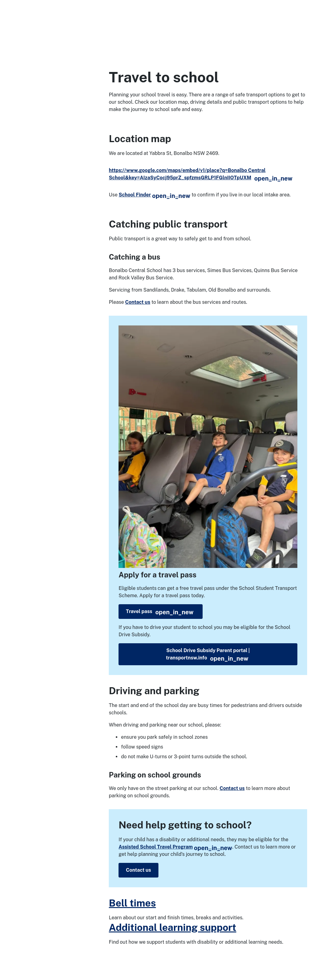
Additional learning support (172, 927)
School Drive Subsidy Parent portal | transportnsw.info (208, 655)
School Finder (154, 195)
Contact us (138, 302)
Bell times (132, 903)
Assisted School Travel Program (175, 847)
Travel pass (160, 612)
